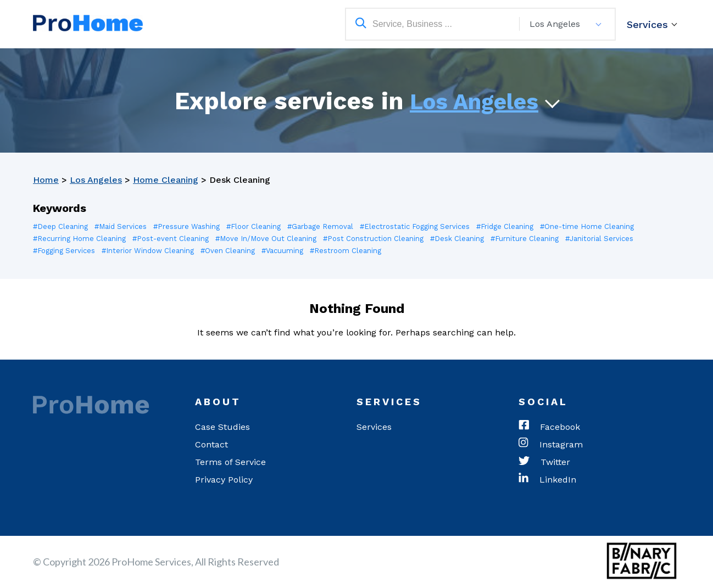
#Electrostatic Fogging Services (415, 226)
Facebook (549, 427)
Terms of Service (230, 462)
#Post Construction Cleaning (373, 239)
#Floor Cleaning (254, 226)
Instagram (551, 445)
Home (46, 180)
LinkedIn (547, 480)
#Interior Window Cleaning (148, 251)
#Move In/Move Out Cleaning (266, 239)
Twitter (544, 462)
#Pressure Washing (186, 226)
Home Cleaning (166, 180)
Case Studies (222, 427)
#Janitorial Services (599, 239)
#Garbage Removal (320, 226)
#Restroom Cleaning (346, 251)
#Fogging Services (64, 251)
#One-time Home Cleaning (587, 226)
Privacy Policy (224, 480)
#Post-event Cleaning (171, 239)
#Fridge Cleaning (505, 226)
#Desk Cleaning (457, 239)
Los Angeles (474, 102)
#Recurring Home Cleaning (79, 239)
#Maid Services (121, 226)
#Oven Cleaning (228, 251)
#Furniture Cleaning (525, 239)
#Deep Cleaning (60, 226)
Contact (211, 444)
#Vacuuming (282, 251)
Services (647, 24)
